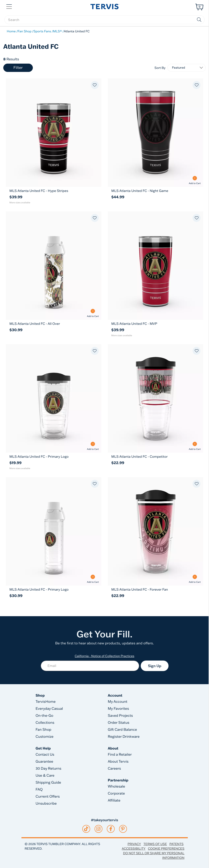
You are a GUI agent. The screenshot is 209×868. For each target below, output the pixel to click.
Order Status (119, 723)
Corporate (116, 793)
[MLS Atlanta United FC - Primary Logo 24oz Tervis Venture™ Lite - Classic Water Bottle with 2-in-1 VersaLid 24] (54, 531)
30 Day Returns (49, 769)
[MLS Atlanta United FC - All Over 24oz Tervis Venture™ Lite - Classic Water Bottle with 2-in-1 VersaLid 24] (54, 266)
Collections (45, 723)
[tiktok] (86, 829)
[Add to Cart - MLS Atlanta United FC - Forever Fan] (195, 579)
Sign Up (155, 666)
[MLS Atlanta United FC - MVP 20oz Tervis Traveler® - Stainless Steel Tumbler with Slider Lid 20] (156, 266)
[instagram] (98, 829)
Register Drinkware (124, 737)
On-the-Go (45, 716)
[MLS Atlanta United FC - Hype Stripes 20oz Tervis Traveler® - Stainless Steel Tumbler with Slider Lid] (54, 191)
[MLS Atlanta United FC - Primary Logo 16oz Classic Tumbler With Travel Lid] (54, 457)
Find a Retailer (120, 755)
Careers (114, 769)
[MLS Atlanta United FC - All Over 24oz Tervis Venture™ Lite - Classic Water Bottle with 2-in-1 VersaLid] (54, 324)
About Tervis (118, 762)
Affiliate (114, 800)
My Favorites (119, 709)
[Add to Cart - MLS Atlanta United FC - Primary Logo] (93, 446)
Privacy (134, 844)
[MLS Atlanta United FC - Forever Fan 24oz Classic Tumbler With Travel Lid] (156, 589)
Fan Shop (25, 31)
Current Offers (48, 797)
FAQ (39, 790)
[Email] (90, 666)
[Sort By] (187, 68)
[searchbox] (104, 20)
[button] (10, 6)
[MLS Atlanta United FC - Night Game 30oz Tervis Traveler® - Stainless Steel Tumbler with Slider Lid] (156, 191)
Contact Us (45, 755)
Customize (45, 737)
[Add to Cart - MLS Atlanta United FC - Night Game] (195, 180)
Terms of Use (155, 844)
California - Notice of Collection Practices (104, 656)
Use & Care (45, 776)
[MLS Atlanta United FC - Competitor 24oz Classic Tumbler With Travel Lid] (156, 457)
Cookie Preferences (166, 849)
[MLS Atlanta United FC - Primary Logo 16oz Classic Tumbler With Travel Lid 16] (54, 398)
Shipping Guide (48, 783)
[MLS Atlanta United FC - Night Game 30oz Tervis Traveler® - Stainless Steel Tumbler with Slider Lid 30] (156, 133)
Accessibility (133, 849)
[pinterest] (123, 829)
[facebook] (111, 829)
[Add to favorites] (95, 85)
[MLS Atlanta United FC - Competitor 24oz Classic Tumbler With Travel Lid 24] (156, 398)
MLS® (57, 31)
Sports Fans (42, 31)
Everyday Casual (49, 709)
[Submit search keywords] (199, 20)
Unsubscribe (46, 804)
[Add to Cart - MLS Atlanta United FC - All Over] (93, 313)
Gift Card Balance (122, 730)
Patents (177, 844)
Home (11, 31)
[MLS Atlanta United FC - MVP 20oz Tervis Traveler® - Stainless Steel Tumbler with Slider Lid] (156, 324)
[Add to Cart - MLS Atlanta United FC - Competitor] (195, 446)
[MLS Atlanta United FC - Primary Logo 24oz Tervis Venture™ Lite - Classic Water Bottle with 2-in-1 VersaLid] (54, 589)
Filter (18, 68)
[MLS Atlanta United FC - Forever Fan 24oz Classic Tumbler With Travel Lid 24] (156, 531)
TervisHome (46, 702)
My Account (118, 702)
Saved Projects (120, 716)
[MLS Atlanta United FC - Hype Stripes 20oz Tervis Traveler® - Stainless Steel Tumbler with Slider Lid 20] (54, 133)
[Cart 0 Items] (199, 7)
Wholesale (117, 786)
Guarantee (45, 762)
